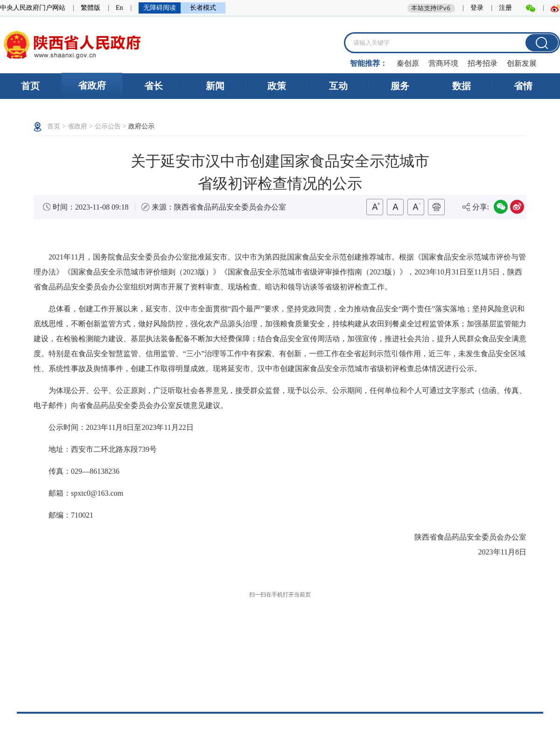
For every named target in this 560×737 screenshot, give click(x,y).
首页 (30, 86)
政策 (277, 86)
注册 (505, 8)
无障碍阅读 (160, 8)
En (119, 8)
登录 (477, 8)
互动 (338, 86)
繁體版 (91, 8)
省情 (523, 86)
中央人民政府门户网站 (33, 8)
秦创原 (408, 63)
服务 (400, 86)
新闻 (215, 86)
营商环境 (443, 63)
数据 (462, 86)
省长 (154, 86)
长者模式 (203, 8)
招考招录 (483, 63)
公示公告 (108, 126)
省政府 (92, 85)
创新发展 (522, 63)
